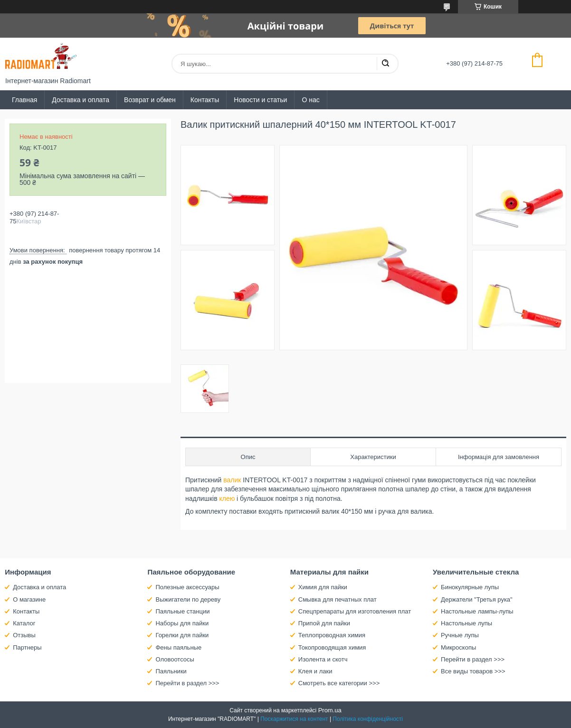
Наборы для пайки (182, 623)
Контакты (205, 100)
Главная (24, 100)
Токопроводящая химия (332, 647)
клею (227, 498)
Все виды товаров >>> (473, 671)
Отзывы (24, 635)
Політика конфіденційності (368, 719)
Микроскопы (458, 647)
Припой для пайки (324, 623)
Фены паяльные (178, 647)
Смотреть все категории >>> (339, 683)
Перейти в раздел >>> (187, 683)
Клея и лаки (315, 671)
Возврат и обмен (150, 100)
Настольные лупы (466, 623)
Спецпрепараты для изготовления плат (355, 611)
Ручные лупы (460, 635)
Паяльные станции (182, 611)
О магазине (29, 599)
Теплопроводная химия (332, 635)
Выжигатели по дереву (188, 599)
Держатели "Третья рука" (477, 599)
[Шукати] (385, 64)
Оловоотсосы (175, 659)
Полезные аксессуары (187, 587)
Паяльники (171, 671)
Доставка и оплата (81, 100)
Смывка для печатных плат (338, 599)
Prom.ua (330, 710)
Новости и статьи (260, 100)
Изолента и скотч (323, 659)
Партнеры (27, 647)
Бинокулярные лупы (470, 587)
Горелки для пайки (182, 635)
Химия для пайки (323, 587)
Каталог (24, 623)
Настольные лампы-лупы (477, 611)
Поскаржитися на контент (294, 719)
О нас (310, 100)
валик (232, 480)
